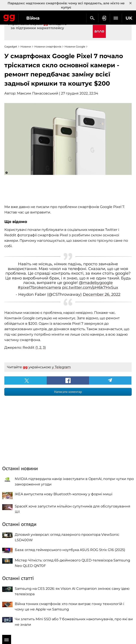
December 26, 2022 (102, 294)
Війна (33, 18)
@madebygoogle (96, 283)
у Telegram (61, 367)
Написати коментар (68, 392)
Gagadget (9, 17)
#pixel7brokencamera (39, 287)
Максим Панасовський (38, 93)
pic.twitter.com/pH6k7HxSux (90, 287)
